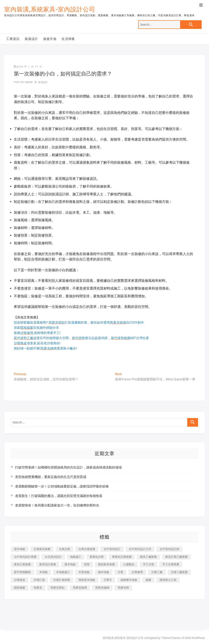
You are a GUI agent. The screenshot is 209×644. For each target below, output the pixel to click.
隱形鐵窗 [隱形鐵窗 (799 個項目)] (20, 588)
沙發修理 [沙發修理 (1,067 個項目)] (137, 572)
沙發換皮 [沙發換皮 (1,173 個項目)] (20, 580)
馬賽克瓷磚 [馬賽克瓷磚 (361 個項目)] (80, 588)
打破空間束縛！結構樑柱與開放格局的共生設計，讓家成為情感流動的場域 (68, 467)
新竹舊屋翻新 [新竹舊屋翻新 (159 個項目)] (22, 572)
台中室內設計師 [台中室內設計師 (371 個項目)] (169, 549)
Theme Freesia (171, 638)
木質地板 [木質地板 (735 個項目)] (84, 572)
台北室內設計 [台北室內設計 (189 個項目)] (53, 557)
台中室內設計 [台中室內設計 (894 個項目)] (112, 549)
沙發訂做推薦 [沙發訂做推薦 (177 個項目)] (62, 580)
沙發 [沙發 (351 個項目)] (120, 572)
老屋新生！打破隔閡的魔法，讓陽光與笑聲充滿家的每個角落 (59, 496)
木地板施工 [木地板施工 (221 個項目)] (63, 572)
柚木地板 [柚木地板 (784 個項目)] (104, 572)
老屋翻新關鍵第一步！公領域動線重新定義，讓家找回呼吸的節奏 (62, 486)
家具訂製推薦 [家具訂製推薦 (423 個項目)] (22, 564)
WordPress (198, 638)
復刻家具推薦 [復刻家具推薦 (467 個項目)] (106, 564)
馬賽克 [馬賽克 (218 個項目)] (38, 588)
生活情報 (68, 39)
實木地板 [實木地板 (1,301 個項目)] (70, 564)
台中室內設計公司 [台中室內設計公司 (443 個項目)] (140, 549)
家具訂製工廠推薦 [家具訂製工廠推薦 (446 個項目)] (176, 557)
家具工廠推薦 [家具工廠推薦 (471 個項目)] (148, 557)
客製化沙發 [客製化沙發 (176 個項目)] (97, 557)
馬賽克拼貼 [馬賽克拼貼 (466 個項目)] (57, 588)
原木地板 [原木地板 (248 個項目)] (20, 549)
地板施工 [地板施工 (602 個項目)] (76, 557)
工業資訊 (13, 39)
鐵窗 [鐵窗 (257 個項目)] (148, 580)
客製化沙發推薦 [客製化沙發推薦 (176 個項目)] (122, 557)
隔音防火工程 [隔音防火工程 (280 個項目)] (168, 580)
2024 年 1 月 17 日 (28, 67)
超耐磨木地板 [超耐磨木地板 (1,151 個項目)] (129, 580)
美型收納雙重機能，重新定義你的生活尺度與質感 (51, 477)
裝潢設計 (31, 39)
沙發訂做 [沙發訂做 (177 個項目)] (39, 580)
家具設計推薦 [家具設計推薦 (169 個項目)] (48, 564)
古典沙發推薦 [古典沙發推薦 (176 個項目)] (87, 549)
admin (28, 82)
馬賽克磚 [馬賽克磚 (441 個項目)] (123, 588)
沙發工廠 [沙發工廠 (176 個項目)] (157, 572)
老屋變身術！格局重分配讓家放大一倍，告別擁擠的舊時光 (57, 505)
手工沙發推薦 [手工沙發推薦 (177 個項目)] (171, 564)
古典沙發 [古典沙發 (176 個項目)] (64, 549)
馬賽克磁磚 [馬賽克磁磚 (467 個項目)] (102, 588)
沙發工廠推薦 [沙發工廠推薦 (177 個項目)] (179, 572)
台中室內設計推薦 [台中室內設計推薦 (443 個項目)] (25, 557)
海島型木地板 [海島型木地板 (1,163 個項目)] (87, 580)
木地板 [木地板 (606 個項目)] (43, 572)
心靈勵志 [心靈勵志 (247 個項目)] (129, 564)
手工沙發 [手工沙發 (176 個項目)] (148, 564)
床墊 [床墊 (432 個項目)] (87, 564)
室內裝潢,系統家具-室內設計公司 (50, 9)
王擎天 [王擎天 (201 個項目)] (108, 580)
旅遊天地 (50, 39)
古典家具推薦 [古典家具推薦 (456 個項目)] (42, 549)
